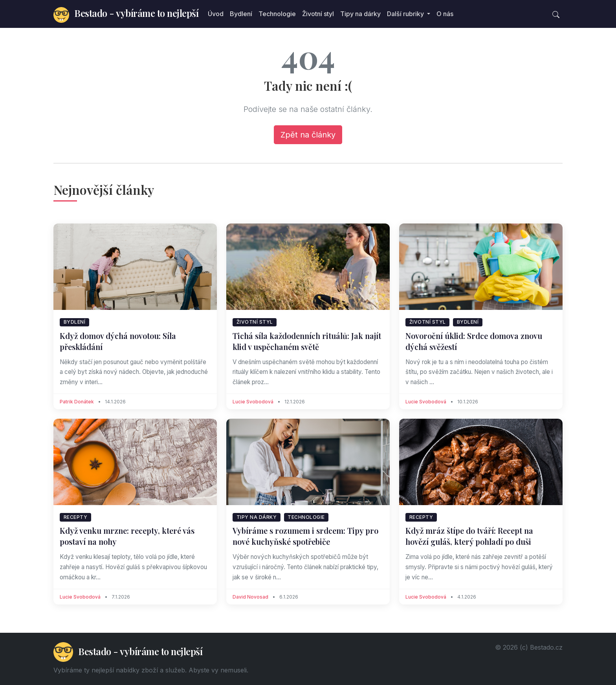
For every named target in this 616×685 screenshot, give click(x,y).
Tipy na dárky (360, 14)
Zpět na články (308, 135)
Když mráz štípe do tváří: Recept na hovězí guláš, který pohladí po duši (469, 536)
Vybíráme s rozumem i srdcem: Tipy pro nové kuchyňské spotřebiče (305, 536)
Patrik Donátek (77, 402)
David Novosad (250, 597)
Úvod (216, 14)
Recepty (76, 517)
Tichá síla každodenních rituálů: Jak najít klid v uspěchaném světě (307, 341)
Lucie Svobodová (253, 402)
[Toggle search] (556, 14)
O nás (445, 14)
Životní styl (318, 14)
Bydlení (241, 14)
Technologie (277, 14)
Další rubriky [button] (406, 14)
